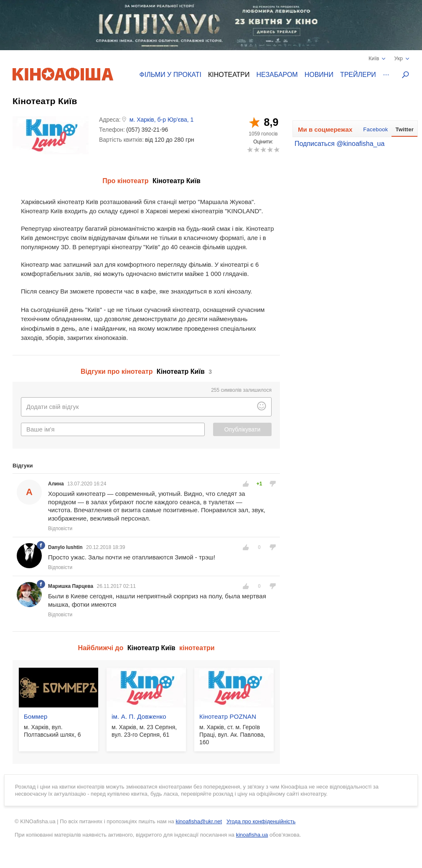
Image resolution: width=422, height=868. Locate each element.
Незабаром (277, 75)
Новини (319, 75)
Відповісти (60, 528)
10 (276, 149)
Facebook (375, 129)
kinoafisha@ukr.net (199, 821)
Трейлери (358, 75)
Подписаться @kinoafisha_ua (339, 144)
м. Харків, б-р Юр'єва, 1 (162, 120)
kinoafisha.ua (252, 835)
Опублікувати (243, 429)
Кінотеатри (229, 75)
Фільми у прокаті (170, 75)
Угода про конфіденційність (261, 821)
